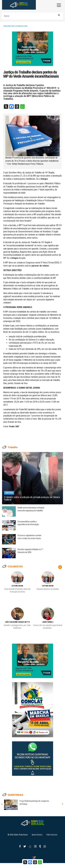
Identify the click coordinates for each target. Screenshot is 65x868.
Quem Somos (37, 835)
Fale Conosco (52, 835)
